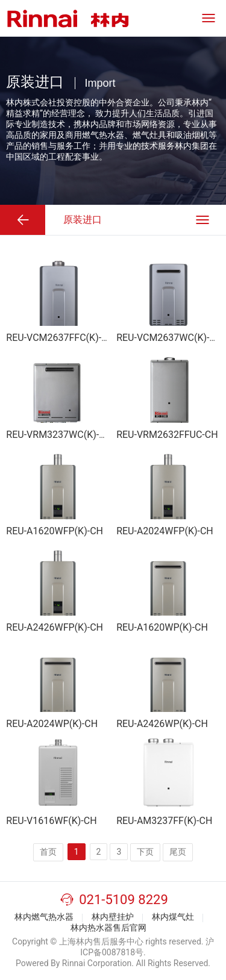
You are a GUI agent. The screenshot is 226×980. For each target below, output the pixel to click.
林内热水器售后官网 (108, 928)
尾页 (178, 852)
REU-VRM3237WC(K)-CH (59, 435)
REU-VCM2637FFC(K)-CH (60, 338)
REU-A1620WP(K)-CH (162, 627)
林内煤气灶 (173, 917)
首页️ (48, 852)
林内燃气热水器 (44, 917)
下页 (145, 852)
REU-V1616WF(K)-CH (51, 821)
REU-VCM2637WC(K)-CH (169, 338)
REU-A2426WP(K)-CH (162, 724)
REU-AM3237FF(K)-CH (164, 821)
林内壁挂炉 (113, 917)
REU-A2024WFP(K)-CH (165, 531)
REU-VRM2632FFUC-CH (167, 435)
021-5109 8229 (124, 900)
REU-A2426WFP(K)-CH (55, 627)
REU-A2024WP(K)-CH (52, 724)
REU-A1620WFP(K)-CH (55, 531)
